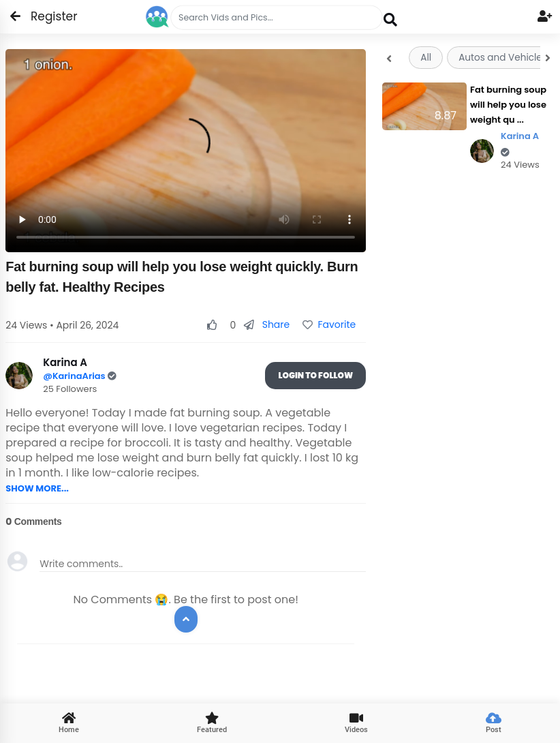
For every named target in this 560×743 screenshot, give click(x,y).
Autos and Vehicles (503, 58)
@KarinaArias (75, 376)
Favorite (329, 324)
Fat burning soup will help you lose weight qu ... (508, 105)
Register (46, 16)
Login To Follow (315, 375)
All (426, 58)
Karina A (520, 143)
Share (267, 324)
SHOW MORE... (37, 488)
